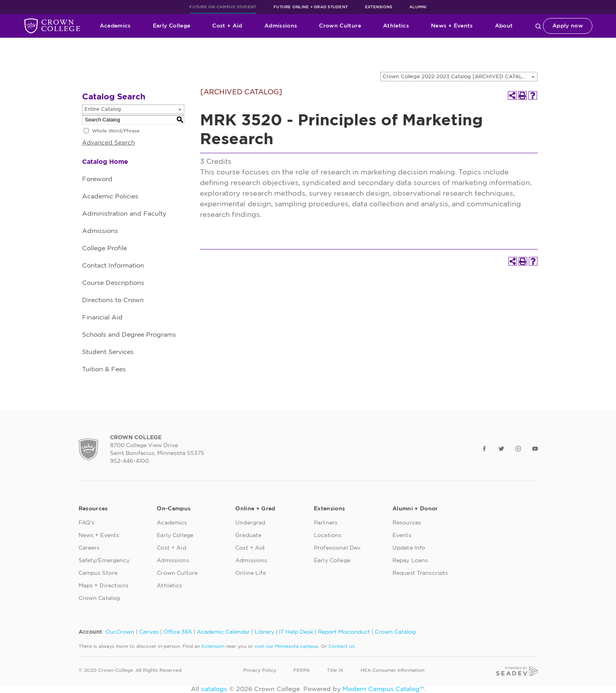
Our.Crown (120, 632)
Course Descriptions (113, 283)
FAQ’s (87, 523)
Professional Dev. (337, 548)
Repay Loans (410, 561)
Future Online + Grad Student (311, 7)
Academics (115, 26)
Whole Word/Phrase (116, 131)
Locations (328, 535)
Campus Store (98, 573)
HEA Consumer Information (392, 670)
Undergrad (250, 523)
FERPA (302, 670)
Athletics (396, 26)
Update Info (409, 548)
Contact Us (342, 646)
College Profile (104, 248)
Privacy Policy (260, 670)
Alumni (418, 7)
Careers (89, 548)
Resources (407, 523)
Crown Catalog (99, 598)
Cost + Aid (227, 26)
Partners (326, 523)
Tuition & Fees (104, 369)
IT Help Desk (296, 632)
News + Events (452, 26)
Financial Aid (102, 317)
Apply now (568, 26)
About (504, 26)
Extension (213, 646)
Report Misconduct (344, 632)
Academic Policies (110, 196)
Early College (172, 26)
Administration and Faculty (124, 214)
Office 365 (178, 632)
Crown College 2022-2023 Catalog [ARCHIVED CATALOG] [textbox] (457, 77)
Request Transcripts (420, 573)
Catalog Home (105, 162)
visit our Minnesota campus (286, 646)
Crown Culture (340, 26)
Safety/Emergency (104, 561)
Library (264, 632)
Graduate (248, 535)
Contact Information (113, 266)
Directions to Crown (113, 300)
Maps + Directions (104, 586)
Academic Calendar (223, 632)
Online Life (251, 573)
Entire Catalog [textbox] (103, 109)
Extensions (379, 7)
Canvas (149, 632)
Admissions (281, 26)
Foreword (97, 179)
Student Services (108, 352)
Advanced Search (108, 143)
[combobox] (459, 77)
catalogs (214, 689)
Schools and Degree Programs (129, 335)
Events (402, 535)
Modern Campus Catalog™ (383, 689)
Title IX (335, 670)
